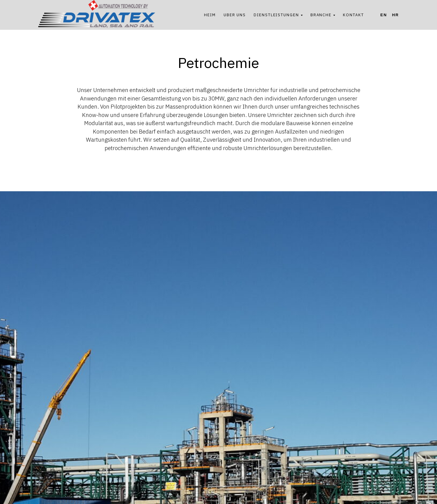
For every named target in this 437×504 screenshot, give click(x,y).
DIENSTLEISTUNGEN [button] (276, 15)
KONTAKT (353, 15)
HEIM (210, 15)
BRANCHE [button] (321, 15)
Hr (395, 15)
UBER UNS (235, 15)
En (384, 15)
